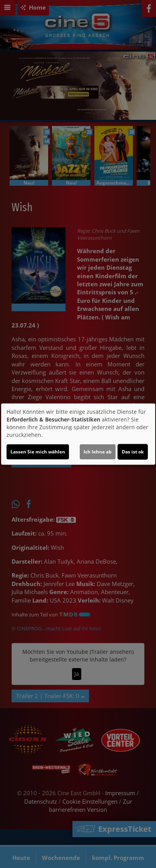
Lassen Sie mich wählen (38, 452)
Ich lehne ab (98, 452)
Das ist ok (133, 452)
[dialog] (78, 434)
